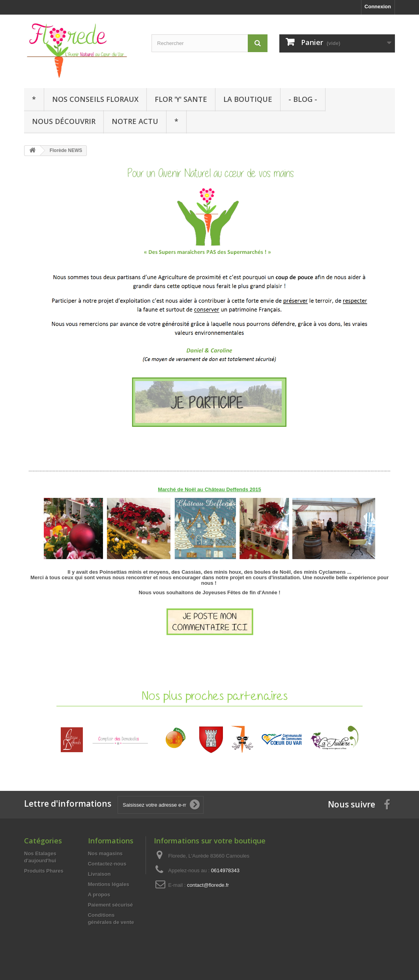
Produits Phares (44, 871)
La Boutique (248, 99)
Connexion (378, 7)
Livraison (99, 874)
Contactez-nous (107, 864)
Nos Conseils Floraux (95, 99)
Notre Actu (135, 121)
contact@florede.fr (208, 885)
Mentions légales (109, 884)
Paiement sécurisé (110, 905)
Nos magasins (105, 853)
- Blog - (303, 99)
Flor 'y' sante (181, 99)
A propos (99, 895)
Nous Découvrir (64, 121)
